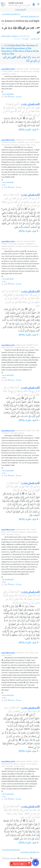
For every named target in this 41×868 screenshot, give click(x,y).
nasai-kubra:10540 (8, 69)
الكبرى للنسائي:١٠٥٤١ (30, 195)
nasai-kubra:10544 (8, 430)
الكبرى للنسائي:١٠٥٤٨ (30, 807)
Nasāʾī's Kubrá (6, 36)
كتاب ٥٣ (25, 39)
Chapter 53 (15, 36)
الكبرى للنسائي (35, 39)
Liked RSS (35, 858)
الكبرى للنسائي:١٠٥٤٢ (30, 292)
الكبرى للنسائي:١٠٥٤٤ (30, 483)
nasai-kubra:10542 (8, 241)
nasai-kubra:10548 (8, 761)
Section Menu (20, 10)
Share (20, 97)
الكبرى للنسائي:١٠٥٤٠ (30, 104)
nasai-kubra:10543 (8, 345)
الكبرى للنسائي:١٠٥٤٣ (30, 388)
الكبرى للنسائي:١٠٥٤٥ (30, 592)
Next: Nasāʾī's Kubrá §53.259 (30, 16)
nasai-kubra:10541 (8, 140)
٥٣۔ (21, 30)
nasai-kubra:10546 (8, 653)
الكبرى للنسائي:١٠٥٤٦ (30, 708)
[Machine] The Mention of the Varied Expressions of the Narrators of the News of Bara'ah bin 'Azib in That (20, 50)
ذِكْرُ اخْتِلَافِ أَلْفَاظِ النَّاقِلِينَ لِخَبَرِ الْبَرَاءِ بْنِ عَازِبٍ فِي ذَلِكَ (21, 59)
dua (5, 185)
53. (20, 21)
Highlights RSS (24, 858)
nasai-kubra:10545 (8, 529)
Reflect (12, 97)
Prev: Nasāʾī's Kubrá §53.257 (11, 14)
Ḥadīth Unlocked (16, 3)
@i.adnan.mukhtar (11, 858)
